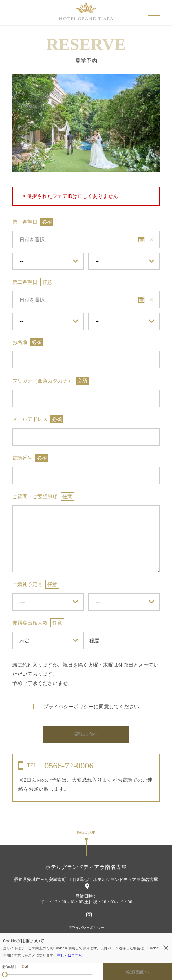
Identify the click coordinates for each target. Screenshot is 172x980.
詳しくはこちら (70, 955)
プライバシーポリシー (69, 707)
